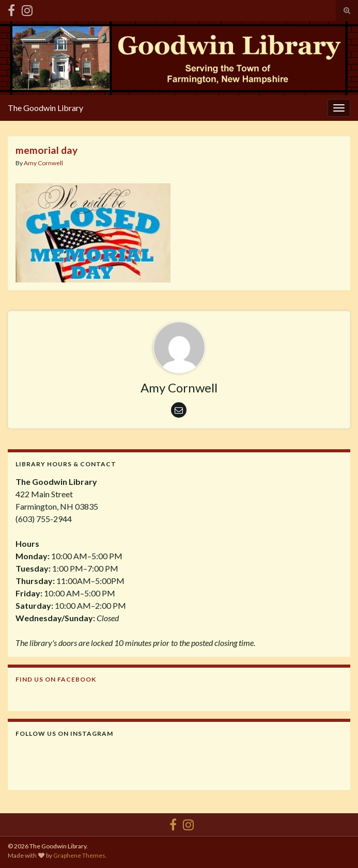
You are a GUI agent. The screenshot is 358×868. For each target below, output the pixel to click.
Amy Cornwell (43, 163)
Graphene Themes (79, 855)
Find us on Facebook (56, 679)
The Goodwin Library (45, 108)
